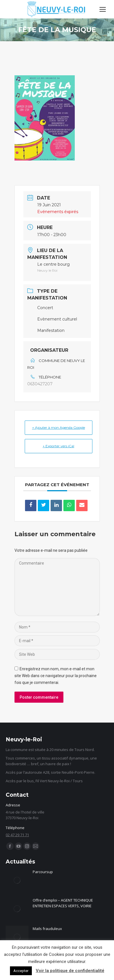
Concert (45, 308)
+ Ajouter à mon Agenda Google (59, 427)
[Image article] (17, 880)
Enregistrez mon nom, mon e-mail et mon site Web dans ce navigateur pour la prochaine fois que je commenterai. (56, 676)
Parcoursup (43, 872)
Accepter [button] (21, 971)
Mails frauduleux (47, 929)
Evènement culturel (57, 319)
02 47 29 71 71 (17, 835)
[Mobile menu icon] (103, 9)
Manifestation (51, 330)
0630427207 (40, 384)
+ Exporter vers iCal (58, 446)
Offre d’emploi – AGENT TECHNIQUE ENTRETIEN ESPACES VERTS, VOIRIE (63, 903)
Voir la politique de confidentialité (70, 971)
